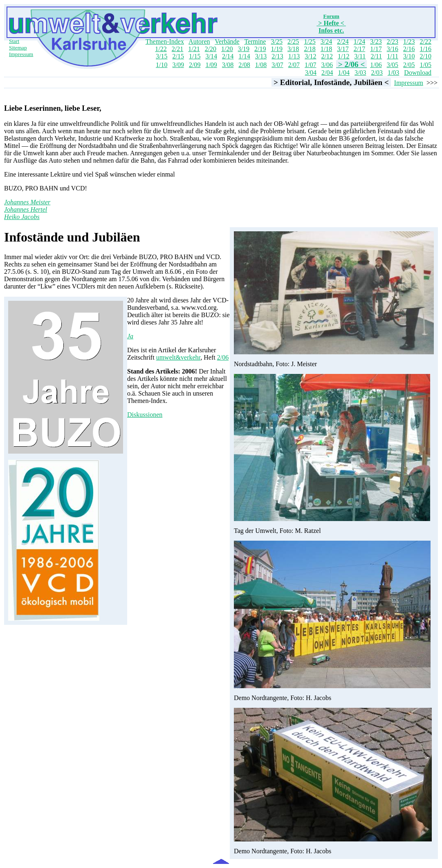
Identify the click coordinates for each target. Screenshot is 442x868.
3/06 (327, 65)
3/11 (360, 56)
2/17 (359, 49)
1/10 (162, 65)
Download (418, 73)
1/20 (227, 49)
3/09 (178, 65)
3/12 (310, 56)
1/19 (276, 49)
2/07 (294, 65)
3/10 (409, 56)
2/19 (260, 49)
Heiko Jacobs (22, 217)
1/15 (195, 56)
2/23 (393, 41)
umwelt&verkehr (178, 357)
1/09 (211, 65)
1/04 (344, 73)
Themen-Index (165, 41)
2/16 (409, 49)
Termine (255, 41)
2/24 (343, 41)
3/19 (244, 49)
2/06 (223, 357)
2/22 (426, 41)
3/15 (162, 56)
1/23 (409, 41)
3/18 (293, 49)
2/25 (293, 41)
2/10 (426, 56)
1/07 (310, 65)
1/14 (244, 56)
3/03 (360, 73)
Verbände (227, 41)
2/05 (409, 65)
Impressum (21, 54)
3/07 (277, 65)
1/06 (376, 65)
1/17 (376, 49)
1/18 (326, 49)
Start (14, 41)
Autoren (199, 41)
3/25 (276, 41)
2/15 (178, 56)
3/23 (376, 41)
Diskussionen (145, 415)
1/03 (393, 73)
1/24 (359, 41)
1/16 (426, 49)
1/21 (194, 49)
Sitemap (18, 48)
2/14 (228, 56)
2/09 (195, 65)
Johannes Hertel (26, 209)
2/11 (376, 56)
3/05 (393, 65)
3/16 (393, 49)
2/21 (177, 49)
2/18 (310, 49)
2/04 (327, 73)
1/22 (161, 49)
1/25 (310, 41)
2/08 (244, 65)
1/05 (426, 65)
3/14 (211, 56)
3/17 (343, 49)
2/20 (211, 49)
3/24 (326, 41)
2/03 (377, 73)
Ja (130, 336)
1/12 (343, 56)
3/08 (228, 65)
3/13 (261, 56)
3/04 (311, 73)
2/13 (277, 56)
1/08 (261, 65)
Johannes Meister (27, 202)
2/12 (327, 56)
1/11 (393, 56)
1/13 (294, 56)
